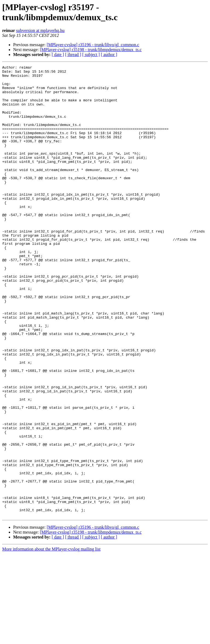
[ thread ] (73, 55)
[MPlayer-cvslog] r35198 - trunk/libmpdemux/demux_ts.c (91, 50)
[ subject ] (91, 55)
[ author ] (109, 55)
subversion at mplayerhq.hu (40, 30)
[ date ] (58, 55)
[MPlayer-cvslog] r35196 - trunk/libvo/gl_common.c (93, 45)
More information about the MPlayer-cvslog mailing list (51, 639)
